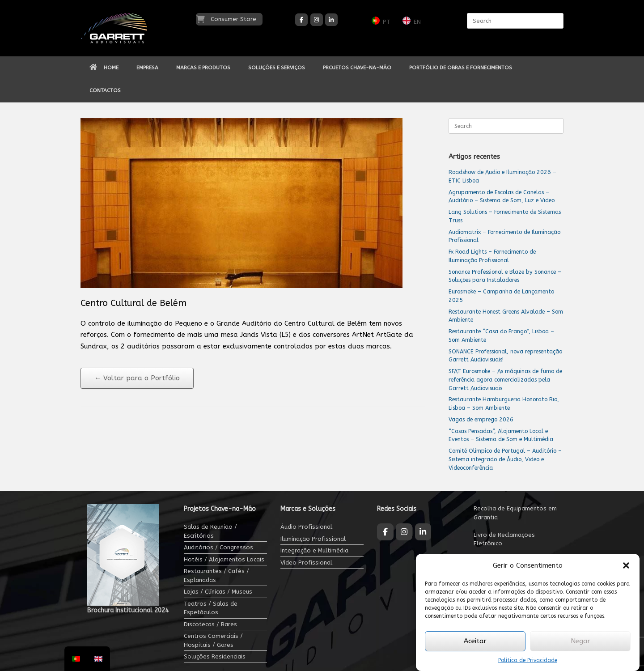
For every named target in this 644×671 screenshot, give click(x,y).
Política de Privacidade (528, 660)
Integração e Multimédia (314, 550)
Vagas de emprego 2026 (481, 419)
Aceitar (475, 641)
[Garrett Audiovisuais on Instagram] (317, 20)
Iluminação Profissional (313, 539)
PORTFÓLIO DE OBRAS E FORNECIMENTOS (461, 68)
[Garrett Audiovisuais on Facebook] (301, 20)
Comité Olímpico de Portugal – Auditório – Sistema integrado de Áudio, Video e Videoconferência (505, 459)
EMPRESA (147, 68)
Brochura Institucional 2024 (128, 610)
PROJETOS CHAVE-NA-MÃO (357, 68)
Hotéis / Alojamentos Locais (224, 559)
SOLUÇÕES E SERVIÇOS (277, 68)
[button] (626, 565)
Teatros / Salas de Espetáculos (211, 608)
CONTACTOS (105, 90)
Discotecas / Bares (210, 624)
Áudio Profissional (306, 527)
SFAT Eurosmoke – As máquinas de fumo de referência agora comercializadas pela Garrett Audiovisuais (505, 380)
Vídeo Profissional (306, 563)
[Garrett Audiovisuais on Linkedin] (331, 20)
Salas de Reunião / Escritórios (210, 531)
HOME (104, 68)
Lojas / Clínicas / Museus (218, 592)
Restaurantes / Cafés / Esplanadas (216, 575)
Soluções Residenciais (215, 656)
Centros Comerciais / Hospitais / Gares (213, 640)
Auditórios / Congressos (218, 547)
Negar (580, 641)
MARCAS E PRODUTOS (203, 68)
